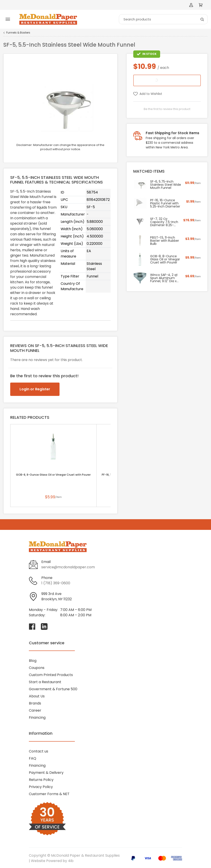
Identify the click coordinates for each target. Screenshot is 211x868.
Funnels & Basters (18, 33)
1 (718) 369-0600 (56, 583)
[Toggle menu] (8, 19)
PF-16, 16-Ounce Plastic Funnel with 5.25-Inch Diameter (165, 203)
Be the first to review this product (167, 109)
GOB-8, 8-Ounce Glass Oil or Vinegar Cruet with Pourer (53, 475)
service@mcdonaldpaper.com (68, 567)
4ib (71, 861)
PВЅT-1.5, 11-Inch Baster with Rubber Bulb (165, 241)
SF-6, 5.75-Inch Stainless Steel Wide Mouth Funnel (166, 185)
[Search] (163, 19)
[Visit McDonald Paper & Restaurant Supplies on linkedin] (44, 627)
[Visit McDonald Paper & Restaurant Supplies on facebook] (32, 627)
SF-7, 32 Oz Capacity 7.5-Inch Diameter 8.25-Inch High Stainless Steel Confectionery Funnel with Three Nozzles (164, 222)
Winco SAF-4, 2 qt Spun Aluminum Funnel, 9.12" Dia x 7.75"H (164, 278)
